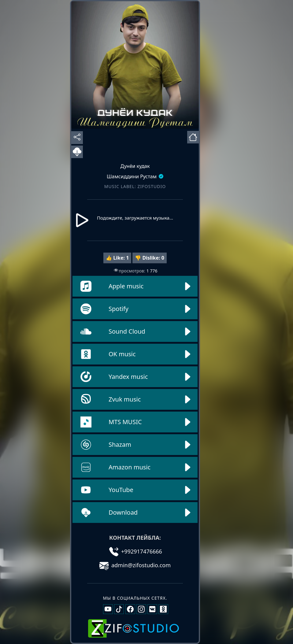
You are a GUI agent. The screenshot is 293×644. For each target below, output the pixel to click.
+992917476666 (136, 551)
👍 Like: (117, 258)
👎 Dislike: (150, 258)
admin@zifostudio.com (135, 565)
